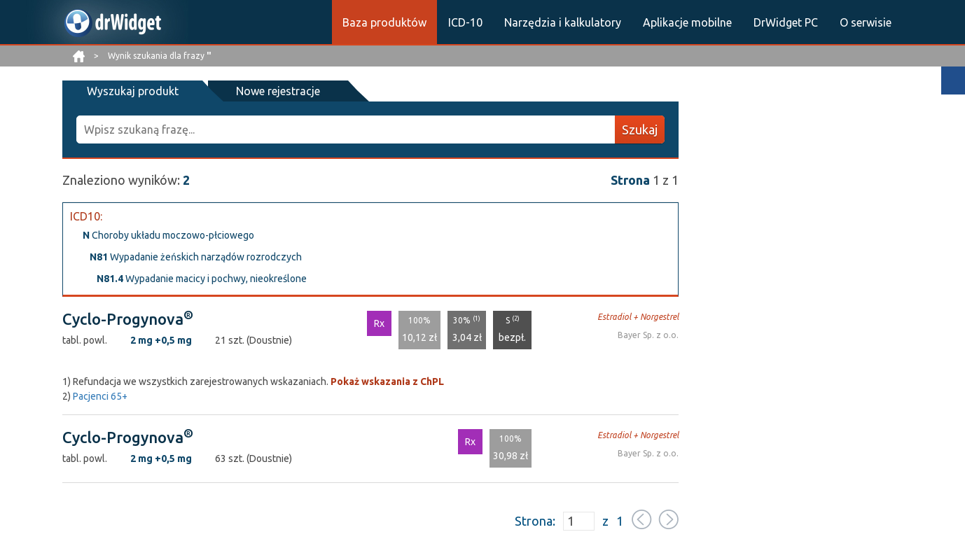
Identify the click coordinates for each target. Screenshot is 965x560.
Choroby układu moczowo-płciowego (168, 235)
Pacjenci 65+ (100, 396)
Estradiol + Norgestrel (638, 317)
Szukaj (640, 129)
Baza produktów (384, 22)
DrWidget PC (786, 22)
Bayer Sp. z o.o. (648, 335)
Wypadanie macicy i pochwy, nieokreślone (202, 279)
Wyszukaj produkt (133, 91)
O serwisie (866, 22)
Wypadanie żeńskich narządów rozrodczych (196, 257)
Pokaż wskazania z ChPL (387, 381)
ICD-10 (465, 22)
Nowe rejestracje (278, 91)
